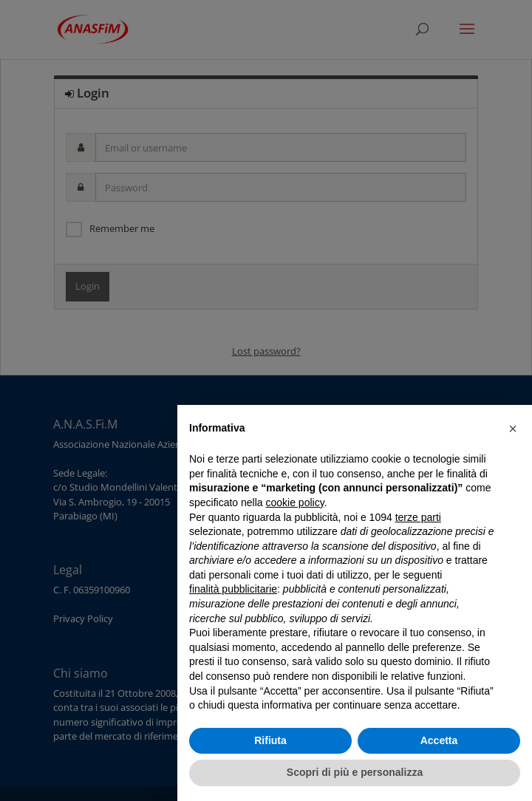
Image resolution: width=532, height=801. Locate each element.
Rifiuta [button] (270, 740)
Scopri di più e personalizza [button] (355, 772)
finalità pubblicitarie (233, 589)
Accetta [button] (439, 740)
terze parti (418, 517)
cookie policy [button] (295, 502)
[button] (513, 429)
